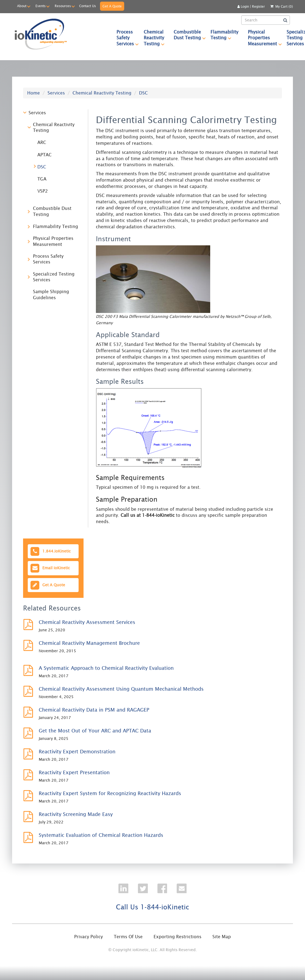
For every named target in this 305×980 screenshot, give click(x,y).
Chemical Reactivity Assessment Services (87, 622)
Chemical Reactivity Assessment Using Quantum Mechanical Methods (121, 689)
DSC (42, 167)
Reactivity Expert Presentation (74, 772)
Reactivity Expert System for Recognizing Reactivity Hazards (110, 793)
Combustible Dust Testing (190, 35)
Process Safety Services (128, 38)
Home (34, 93)
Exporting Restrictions (178, 937)
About (22, 6)
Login (243, 6)
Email (50, 568)
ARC (42, 142)
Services (56, 93)
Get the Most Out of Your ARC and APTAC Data (95, 731)
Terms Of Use (128, 937)
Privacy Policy (88, 937)
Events (41, 6)
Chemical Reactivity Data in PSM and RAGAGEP (94, 710)
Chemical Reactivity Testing (156, 38)
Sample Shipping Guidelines (51, 294)
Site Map (222, 937)
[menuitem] (125, 38)
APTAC (45, 155)
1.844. (50, 551)
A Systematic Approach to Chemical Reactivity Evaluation (106, 668)
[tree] (52, 208)
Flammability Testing (227, 35)
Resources (63, 6)
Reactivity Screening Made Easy (76, 814)
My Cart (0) (284, 6)
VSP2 (43, 191)
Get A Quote (112, 6)
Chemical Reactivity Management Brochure (89, 643)
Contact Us (88, 6)
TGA (42, 179)
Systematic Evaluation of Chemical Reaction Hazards (101, 835)
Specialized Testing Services (54, 277)
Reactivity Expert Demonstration (77, 752)
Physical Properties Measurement (265, 38)
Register (258, 6)
